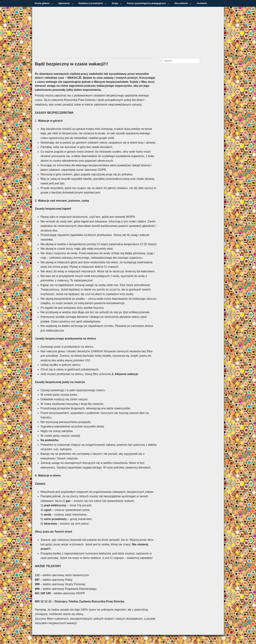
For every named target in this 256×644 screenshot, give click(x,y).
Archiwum (202, 3)
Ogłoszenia (64, 3)
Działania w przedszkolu (91, 3)
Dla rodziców (181, 3)
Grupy (115, 3)
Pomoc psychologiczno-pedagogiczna (146, 3)
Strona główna (42, 3)
